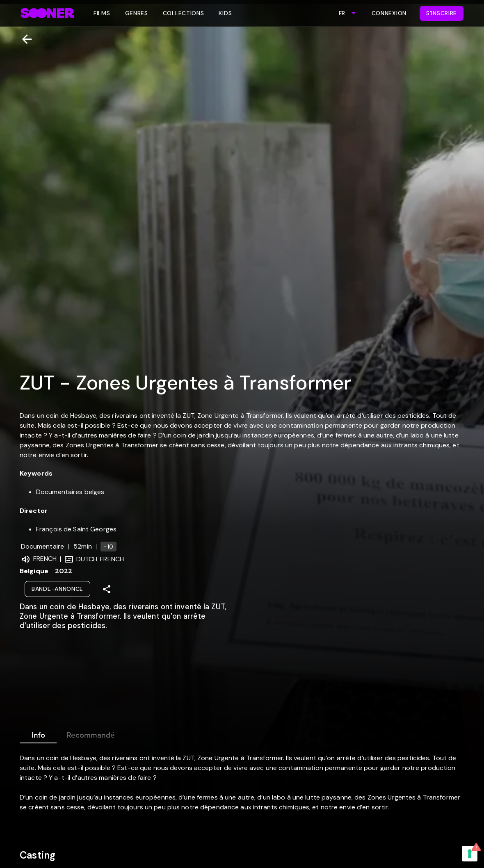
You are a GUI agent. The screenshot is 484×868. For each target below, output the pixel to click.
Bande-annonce (57, 589)
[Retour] (24, 39)
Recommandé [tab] (91, 734)
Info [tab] (38, 734)
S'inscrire (442, 13)
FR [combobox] (342, 13)
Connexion (389, 13)
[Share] (107, 589)
